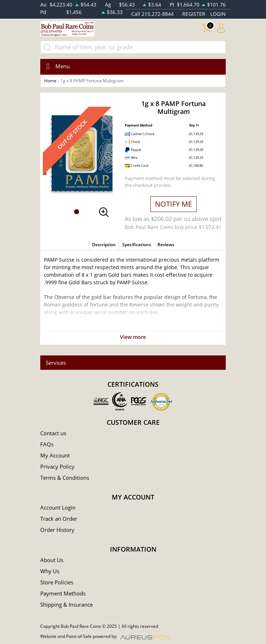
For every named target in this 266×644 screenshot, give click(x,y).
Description (104, 245)
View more (133, 337)
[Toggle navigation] (56, 66)
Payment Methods (63, 593)
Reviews (166, 245)
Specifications (137, 245)
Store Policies (57, 582)
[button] (77, 212)
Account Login (58, 507)
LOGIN (218, 14)
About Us (52, 560)
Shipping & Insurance (66, 604)
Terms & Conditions (65, 478)
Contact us (53, 433)
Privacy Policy (57, 466)
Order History (57, 530)
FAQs (47, 444)
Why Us (50, 571)
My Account (55, 455)
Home (50, 81)
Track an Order (59, 519)
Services (56, 363)
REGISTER (194, 14)
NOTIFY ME (173, 204)
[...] (133, 47)
